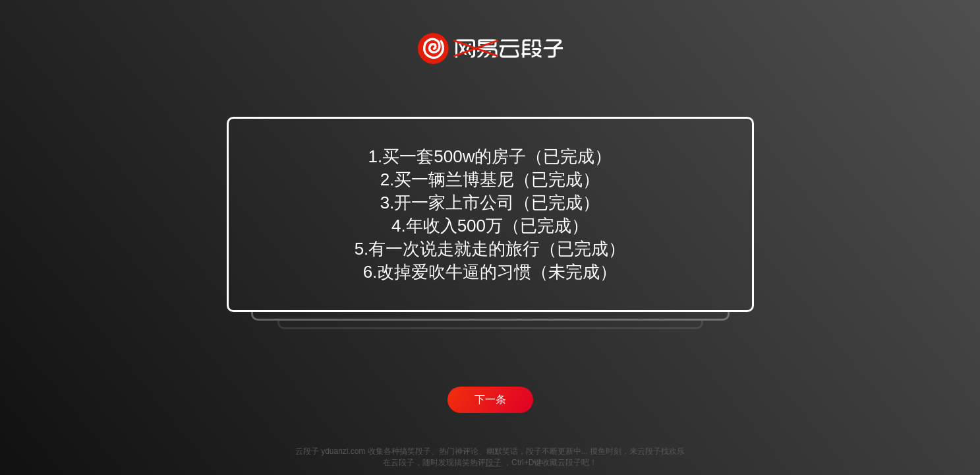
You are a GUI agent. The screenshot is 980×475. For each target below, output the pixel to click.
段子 (494, 462)
